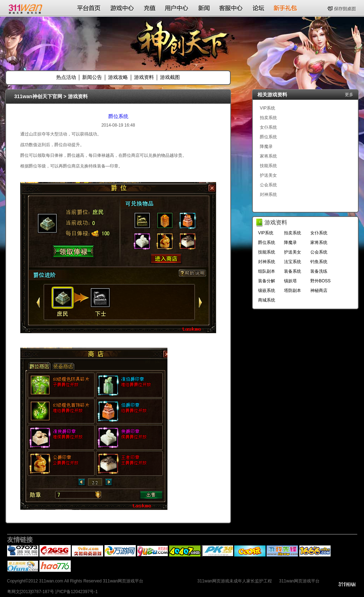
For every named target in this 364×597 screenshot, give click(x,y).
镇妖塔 (290, 281)
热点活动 (66, 77)
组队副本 (267, 271)
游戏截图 (170, 77)
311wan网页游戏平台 (299, 581)
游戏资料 (144, 77)
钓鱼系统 (319, 262)
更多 (349, 95)
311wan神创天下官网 (38, 96)
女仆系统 (268, 127)
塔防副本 (293, 290)
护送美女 (268, 175)
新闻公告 (92, 77)
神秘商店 (319, 290)
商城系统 (267, 300)
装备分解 (267, 281)
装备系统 (293, 271)
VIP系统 (267, 108)
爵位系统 (118, 116)
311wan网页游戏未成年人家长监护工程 (235, 581)
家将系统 (268, 156)
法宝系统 (293, 262)
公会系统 (268, 185)
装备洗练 (319, 271)
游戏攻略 (118, 77)
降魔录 (266, 146)
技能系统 (268, 166)
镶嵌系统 (267, 290)
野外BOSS (320, 281)
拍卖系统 (268, 118)
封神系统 (268, 194)
